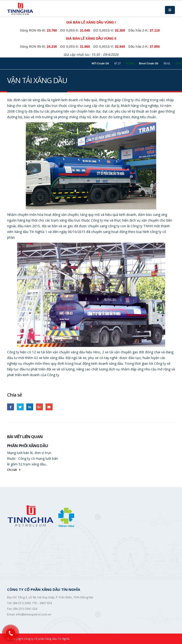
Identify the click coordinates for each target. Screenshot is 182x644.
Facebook (11, 407)
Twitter (20, 407)
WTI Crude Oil (105, 63)
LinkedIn (30, 407)
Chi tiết (14, 470)
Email (49, 407)
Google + (39, 407)
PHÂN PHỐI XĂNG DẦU (27, 446)
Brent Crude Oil (153, 63)
